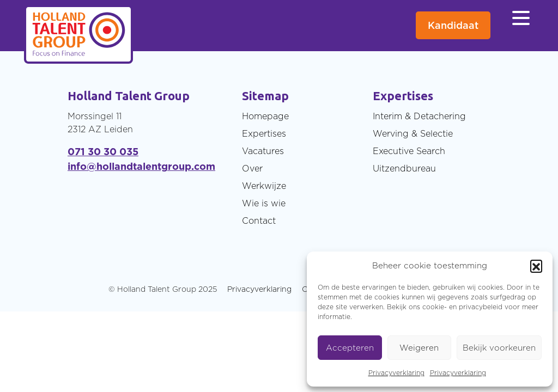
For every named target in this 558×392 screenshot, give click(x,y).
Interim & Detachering (419, 116)
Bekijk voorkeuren (499, 348)
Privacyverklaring (396, 373)
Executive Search (409, 151)
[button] (536, 266)
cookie (433, 307)
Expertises (264, 133)
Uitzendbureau (404, 168)
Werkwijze (264, 186)
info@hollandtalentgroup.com (141, 166)
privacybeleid (481, 307)
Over (252, 168)
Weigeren (419, 348)
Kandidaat (453, 25)
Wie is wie (264, 203)
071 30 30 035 (103, 152)
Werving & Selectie (413, 133)
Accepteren (350, 348)
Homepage (265, 116)
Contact (259, 220)
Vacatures (263, 151)
